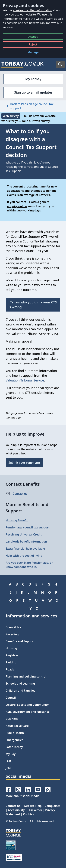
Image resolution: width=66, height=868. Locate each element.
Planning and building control (26, 676)
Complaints (52, 806)
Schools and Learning (20, 684)
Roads (10, 669)
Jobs (9, 768)
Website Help (33, 806)
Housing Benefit (17, 520)
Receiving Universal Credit (24, 534)
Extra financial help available (25, 549)
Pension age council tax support (28, 527)
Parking (11, 662)
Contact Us (13, 806)
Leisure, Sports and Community (27, 705)
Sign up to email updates (33, 92)
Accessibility (16, 810)
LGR (8, 761)
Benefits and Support (20, 641)
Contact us (20, 494)
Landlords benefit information (26, 541)
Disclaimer (35, 810)
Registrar (12, 655)
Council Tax (13, 627)
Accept (33, 37)
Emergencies (14, 740)
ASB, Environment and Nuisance (28, 712)
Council (11, 698)
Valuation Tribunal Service (25, 380)
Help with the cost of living (24, 556)
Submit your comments (24, 463)
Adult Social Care (17, 726)
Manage (36, 53)
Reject (33, 45)
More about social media (23, 796)
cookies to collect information (33, 10)
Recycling (12, 634)
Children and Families (20, 691)
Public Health (15, 733)
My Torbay (33, 79)
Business (12, 719)
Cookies (28, 814)
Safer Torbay (14, 747)
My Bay (11, 754)
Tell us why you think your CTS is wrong (33, 305)
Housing (11, 648)
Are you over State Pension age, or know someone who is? (29, 565)
